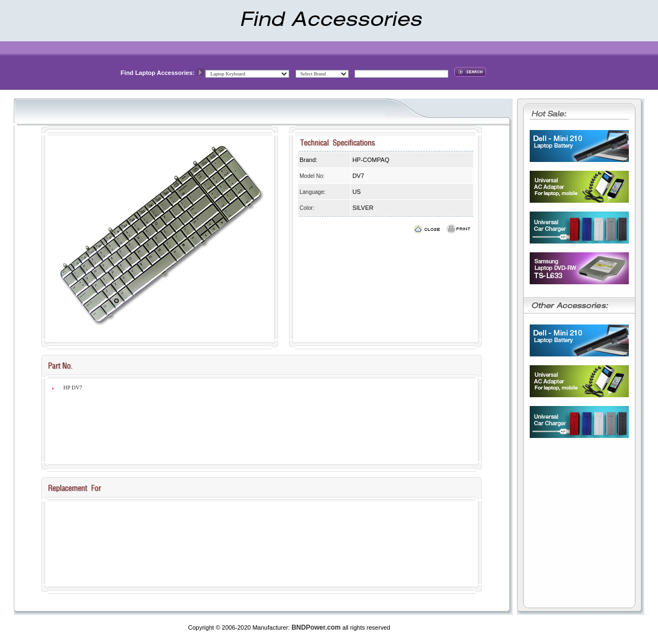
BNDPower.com (316, 627)
